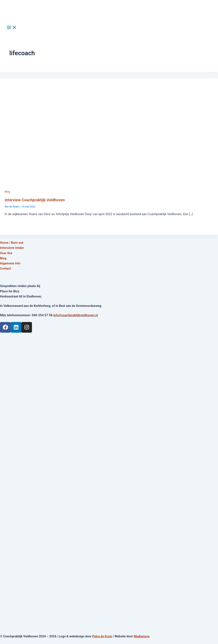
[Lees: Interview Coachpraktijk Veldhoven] (109, 186)
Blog (7, 192)
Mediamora (142, 636)
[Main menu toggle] (12, 28)
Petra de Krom (102, 636)
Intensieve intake (12, 248)
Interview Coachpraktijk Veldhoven (35, 200)
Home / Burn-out (12, 243)
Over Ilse (6, 253)
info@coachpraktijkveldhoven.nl (75, 315)
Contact (5, 268)
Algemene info (10, 263)
